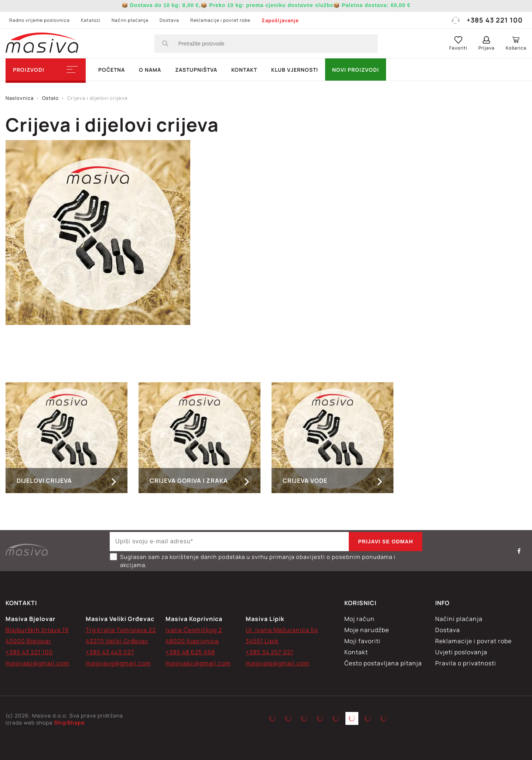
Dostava (169, 20)
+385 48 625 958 (190, 652)
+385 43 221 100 (487, 20)
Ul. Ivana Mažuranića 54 (282, 630)
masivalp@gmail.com (278, 663)
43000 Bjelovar (28, 641)
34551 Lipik (262, 641)
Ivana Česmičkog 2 (194, 630)
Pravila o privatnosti (466, 663)
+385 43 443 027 (110, 652)
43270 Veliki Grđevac (117, 641)
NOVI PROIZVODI (356, 70)
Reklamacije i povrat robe (220, 20)
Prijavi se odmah (386, 542)
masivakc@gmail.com (198, 663)
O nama (150, 70)
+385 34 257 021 (270, 652)
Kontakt (244, 70)
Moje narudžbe (367, 630)
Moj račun (359, 619)
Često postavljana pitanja (383, 663)
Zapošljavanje (280, 20)
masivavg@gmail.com (118, 663)
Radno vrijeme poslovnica (40, 20)
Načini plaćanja (130, 20)
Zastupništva (196, 70)
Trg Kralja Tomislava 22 (121, 630)
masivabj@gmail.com (37, 663)
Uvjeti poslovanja (461, 652)
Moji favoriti (362, 641)
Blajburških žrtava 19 (37, 630)
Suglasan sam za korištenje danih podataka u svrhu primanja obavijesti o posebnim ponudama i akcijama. (253, 561)
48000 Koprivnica (192, 641)
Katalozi (91, 20)
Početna (112, 70)
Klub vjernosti (295, 70)
